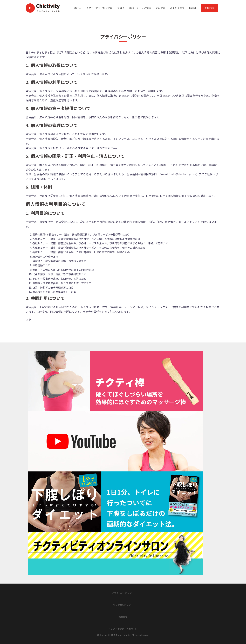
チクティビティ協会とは (99, 8)
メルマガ (160, 8)
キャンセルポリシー (123, 605)
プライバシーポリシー (123, 593)
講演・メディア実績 (140, 8)
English (193, 8)
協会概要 (123, 617)
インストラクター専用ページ (123, 629)
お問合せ (210, 8)
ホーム (78, 8)
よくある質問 (177, 8)
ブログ (121, 8)
